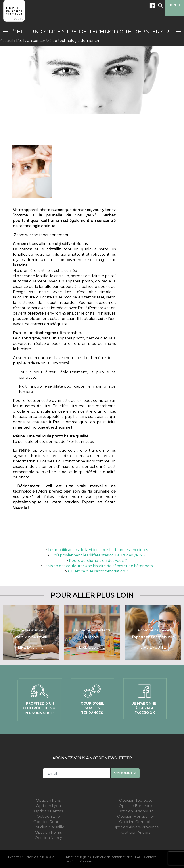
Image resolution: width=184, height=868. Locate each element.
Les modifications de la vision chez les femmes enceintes (98, 550)
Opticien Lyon (48, 806)
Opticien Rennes (48, 822)
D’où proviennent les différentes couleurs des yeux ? (98, 555)
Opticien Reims (48, 832)
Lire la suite (31, 647)
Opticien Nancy (48, 838)
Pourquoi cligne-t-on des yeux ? (98, 561)
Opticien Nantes (48, 811)
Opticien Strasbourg (136, 811)
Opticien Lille (48, 816)
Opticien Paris (48, 800)
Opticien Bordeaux (136, 806)
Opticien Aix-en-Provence (136, 827)
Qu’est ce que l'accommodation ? (98, 571)
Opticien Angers (136, 832)
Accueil (7, 41)
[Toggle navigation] (174, 5)
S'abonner (125, 773)
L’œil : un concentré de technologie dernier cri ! (58, 41)
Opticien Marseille (48, 827)
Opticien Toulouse (136, 800)
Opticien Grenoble (136, 822)
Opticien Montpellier (136, 816)
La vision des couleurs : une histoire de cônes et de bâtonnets (98, 566)
